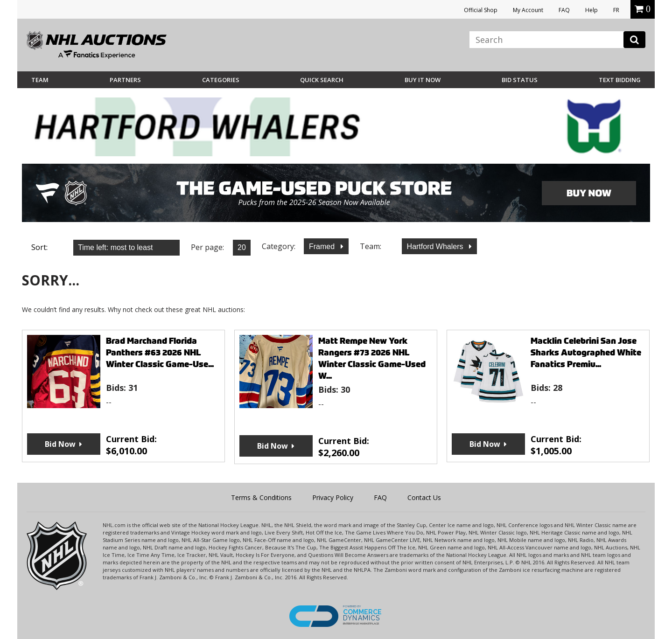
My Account (528, 10)
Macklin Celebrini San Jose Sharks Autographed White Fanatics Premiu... (586, 352)
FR (616, 10)
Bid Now (60, 444)
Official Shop (481, 10)
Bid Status (520, 80)
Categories (221, 80)
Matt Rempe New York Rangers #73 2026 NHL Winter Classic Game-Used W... (372, 358)
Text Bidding (620, 80)
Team (40, 80)
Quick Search (322, 80)
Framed (323, 247)
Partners (125, 80)
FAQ (564, 10)
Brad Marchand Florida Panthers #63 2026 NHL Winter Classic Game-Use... (160, 352)
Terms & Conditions (261, 497)
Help (591, 10)
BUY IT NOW (423, 80)
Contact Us (424, 497)
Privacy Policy (333, 497)
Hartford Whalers (436, 247)
